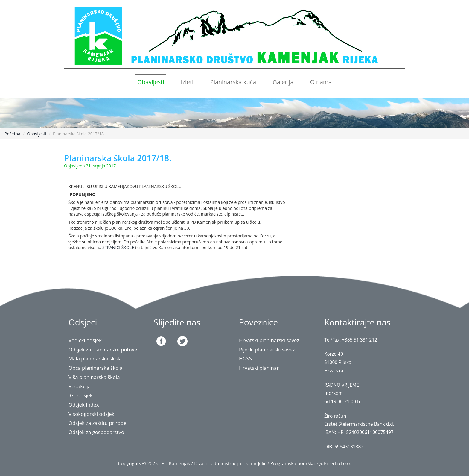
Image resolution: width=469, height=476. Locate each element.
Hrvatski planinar (259, 368)
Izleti (187, 82)
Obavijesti (151, 82)
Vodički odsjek (85, 340)
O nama (321, 82)
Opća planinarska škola (96, 368)
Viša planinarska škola (94, 377)
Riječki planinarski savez (267, 350)
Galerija (283, 82)
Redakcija (80, 386)
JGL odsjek (81, 395)
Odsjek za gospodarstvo (96, 432)
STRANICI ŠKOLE (118, 247)
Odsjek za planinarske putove (103, 350)
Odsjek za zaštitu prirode (98, 423)
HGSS (245, 358)
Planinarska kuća (233, 82)
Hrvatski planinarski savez (269, 340)
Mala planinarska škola (95, 358)
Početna (12, 134)
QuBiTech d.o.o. (334, 464)
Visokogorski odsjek (92, 414)
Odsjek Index (84, 405)
